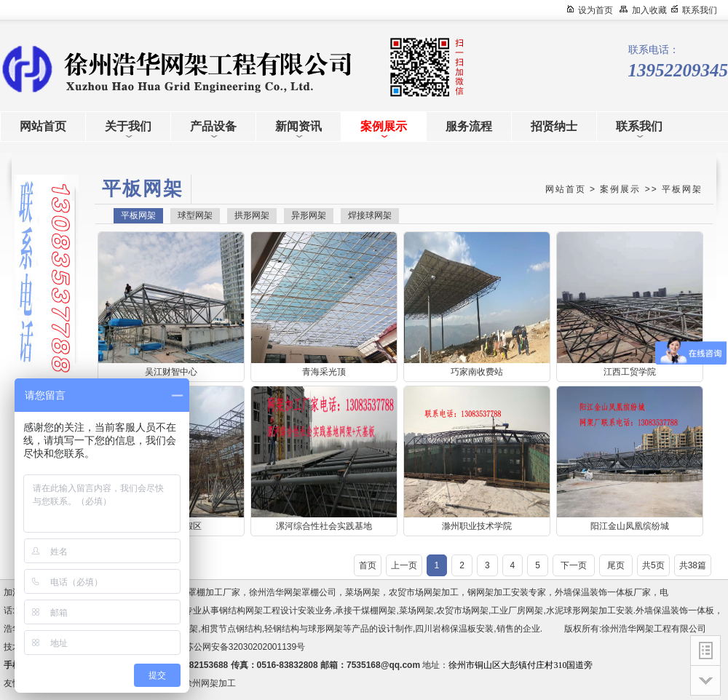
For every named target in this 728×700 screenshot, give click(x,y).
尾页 (616, 565)
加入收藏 (649, 10)
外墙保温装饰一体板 (675, 610)
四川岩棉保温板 (446, 629)
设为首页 (596, 10)
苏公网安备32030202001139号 (248, 647)
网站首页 (566, 189)
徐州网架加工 (210, 683)
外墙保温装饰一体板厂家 (603, 592)
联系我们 (700, 10)
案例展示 (620, 189)
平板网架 (682, 189)
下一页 (574, 565)
